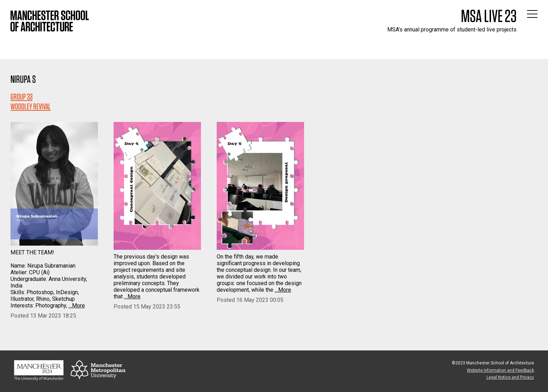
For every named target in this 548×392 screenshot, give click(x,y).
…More (77, 306)
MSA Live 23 (489, 16)
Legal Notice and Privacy (510, 377)
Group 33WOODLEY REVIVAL (31, 101)
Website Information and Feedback (500, 370)
